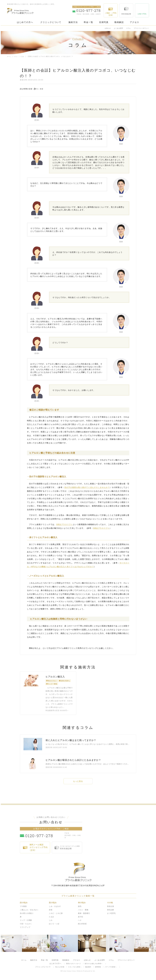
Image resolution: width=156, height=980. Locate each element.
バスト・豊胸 (83, 911)
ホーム (9, 56)
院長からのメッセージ (74, 965)
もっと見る (78, 783)
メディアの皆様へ (111, 969)
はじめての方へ (25, 22)
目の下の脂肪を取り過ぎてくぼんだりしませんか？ (87, 487)
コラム (128, 28)
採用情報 (98, 969)
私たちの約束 (60, 969)
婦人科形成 (82, 925)
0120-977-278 (44, 837)
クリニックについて (51, 22)
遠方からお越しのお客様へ (94, 965)
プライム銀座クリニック (78, 874)
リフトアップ (25, 929)
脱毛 (80, 908)
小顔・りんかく (26, 925)
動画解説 (119, 22)
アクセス (134, 22)
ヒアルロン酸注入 (55, 679)
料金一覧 (88, 22)
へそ (80, 922)
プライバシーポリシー (141, 28)
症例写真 (104, 22)
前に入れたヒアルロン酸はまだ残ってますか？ (71, 742)
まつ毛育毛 (111, 915)
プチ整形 (23, 908)
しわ (51, 922)
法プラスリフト (65, 524)
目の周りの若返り (27, 915)
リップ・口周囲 (26, 922)
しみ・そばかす (55, 908)
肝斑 (51, 911)
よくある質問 (118, 28)
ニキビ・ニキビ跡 (56, 915)
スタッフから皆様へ (75, 969)
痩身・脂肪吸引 (84, 915)
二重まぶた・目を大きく (29, 911)
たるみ (24, 56)
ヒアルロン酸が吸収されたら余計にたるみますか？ (73, 762)
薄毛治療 (110, 911)
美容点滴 (110, 908)
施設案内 (88, 969)
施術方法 (73, 22)
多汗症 (81, 918)
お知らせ (108, 28)
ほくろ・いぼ (54, 925)
